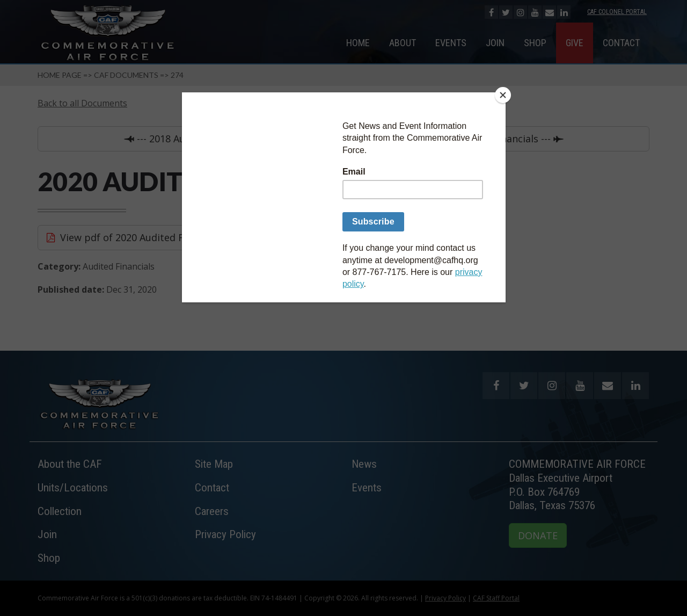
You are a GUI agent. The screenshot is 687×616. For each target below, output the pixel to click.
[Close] (503, 95)
